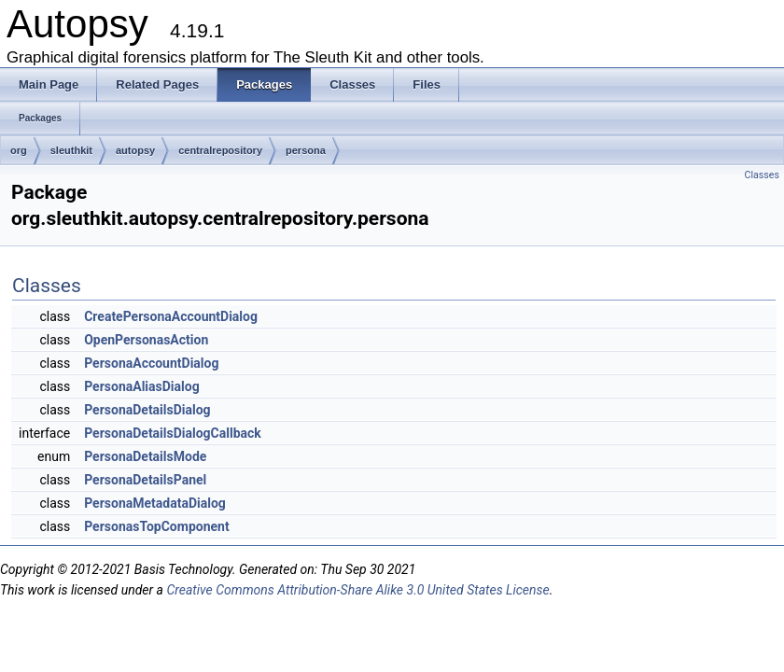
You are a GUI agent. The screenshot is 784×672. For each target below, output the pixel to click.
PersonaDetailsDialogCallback (173, 433)
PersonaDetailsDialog (147, 410)
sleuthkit (71, 150)
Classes (762, 175)
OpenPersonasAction (146, 340)
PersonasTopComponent (156, 526)
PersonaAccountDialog (151, 363)
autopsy (135, 150)
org (19, 150)
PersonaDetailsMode (145, 456)
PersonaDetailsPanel (145, 480)
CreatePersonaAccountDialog (171, 316)
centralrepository (220, 150)
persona (306, 150)
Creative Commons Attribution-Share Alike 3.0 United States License (357, 590)
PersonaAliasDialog (141, 386)
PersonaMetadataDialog (155, 503)
